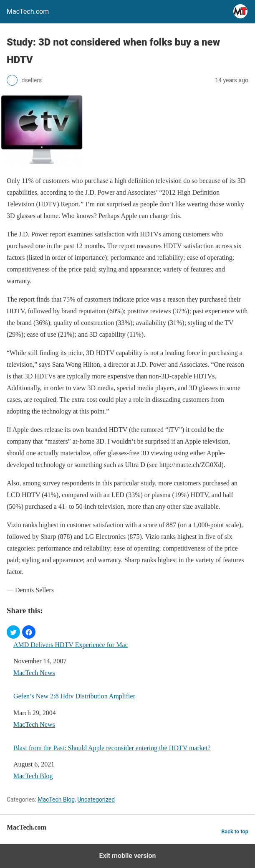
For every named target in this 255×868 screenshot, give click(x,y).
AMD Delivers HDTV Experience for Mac (71, 645)
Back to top (235, 831)
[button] (13, 632)
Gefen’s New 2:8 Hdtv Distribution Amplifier (74, 696)
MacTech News (34, 673)
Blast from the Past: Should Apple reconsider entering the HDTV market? (112, 748)
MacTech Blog (33, 776)
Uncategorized (96, 799)
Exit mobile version (127, 856)
